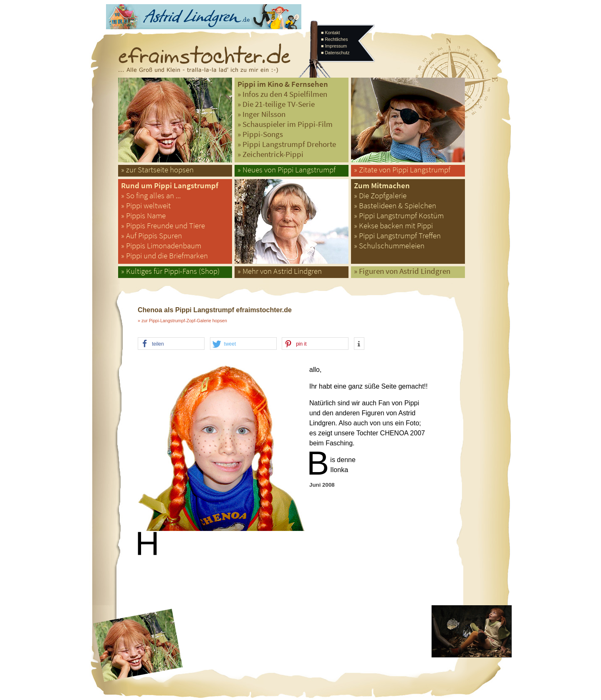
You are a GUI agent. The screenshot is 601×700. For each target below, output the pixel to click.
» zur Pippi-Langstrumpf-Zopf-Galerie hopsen (182, 321)
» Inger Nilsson (261, 114)
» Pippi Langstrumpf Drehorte (287, 144)
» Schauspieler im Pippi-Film (285, 124)
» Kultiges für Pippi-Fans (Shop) (170, 271)
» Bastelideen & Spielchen (395, 206)
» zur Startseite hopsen (157, 170)
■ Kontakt (331, 33)
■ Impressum (334, 46)
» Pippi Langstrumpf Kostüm (399, 216)
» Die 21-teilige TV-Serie (276, 104)
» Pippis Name (143, 216)
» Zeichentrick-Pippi (270, 154)
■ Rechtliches (334, 39)
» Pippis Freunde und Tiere (163, 226)
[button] (171, 344)
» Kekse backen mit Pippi (393, 226)
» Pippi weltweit (146, 206)
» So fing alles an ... (151, 196)
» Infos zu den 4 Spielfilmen (282, 94)
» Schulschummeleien (389, 246)
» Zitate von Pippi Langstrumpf (402, 170)
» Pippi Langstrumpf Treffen (397, 236)
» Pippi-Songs (260, 134)
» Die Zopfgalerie (380, 196)
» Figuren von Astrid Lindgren (402, 271)
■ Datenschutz (335, 53)
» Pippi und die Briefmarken (164, 256)
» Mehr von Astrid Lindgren (280, 271)
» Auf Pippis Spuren (152, 236)
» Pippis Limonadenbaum (161, 246)
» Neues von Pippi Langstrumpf (287, 170)
